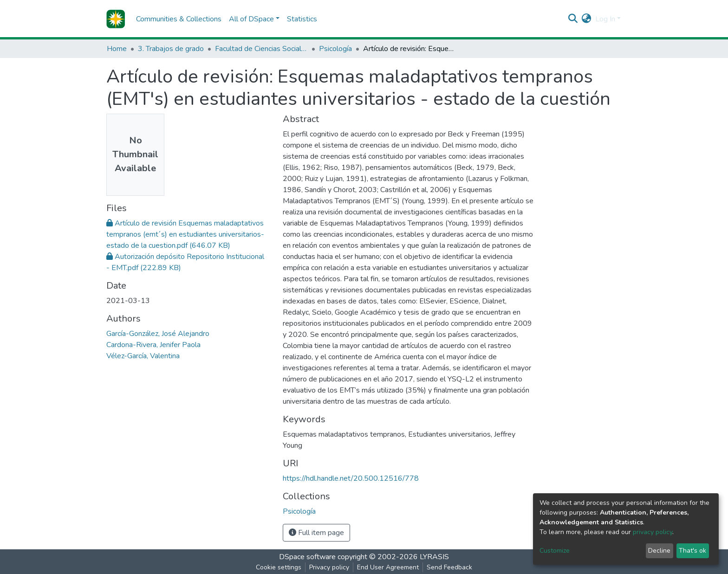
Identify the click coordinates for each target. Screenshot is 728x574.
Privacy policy (329, 567)
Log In (605, 19)
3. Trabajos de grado (171, 49)
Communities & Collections (179, 19)
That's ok (692, 551)
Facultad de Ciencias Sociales (261, 49)
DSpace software (307, 557)
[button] (587, 19)
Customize (555, 551)
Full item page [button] (316, 533)
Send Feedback (449, 567)
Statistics (302, 19)
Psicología (335, 49)
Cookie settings (279, 567)
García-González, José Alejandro (158, 334)
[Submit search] (573, 19)
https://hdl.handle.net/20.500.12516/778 (351, 478)
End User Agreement (388, 567)
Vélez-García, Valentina (143, 356)
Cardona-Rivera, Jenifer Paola (153, 345)
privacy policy (653, 532)
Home (117, 49)
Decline (659, 551)
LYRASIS (434, 557)
